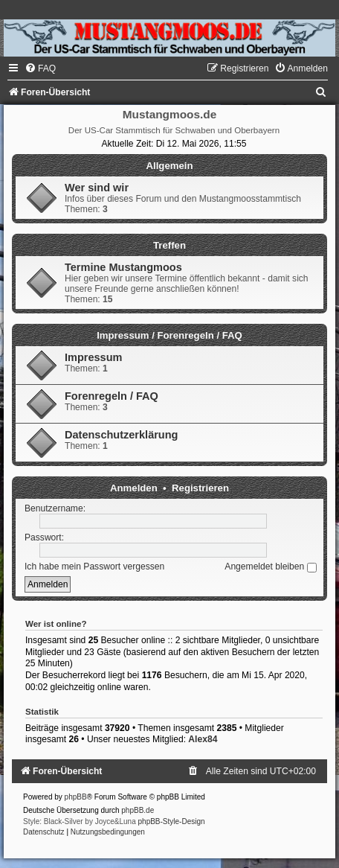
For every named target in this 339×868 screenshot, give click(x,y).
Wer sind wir (97, 188)
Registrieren (200, 488)
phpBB (76, 797)
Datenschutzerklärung (121, 435)
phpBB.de (138, 810)
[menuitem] (40, 68)
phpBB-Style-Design (172, 821)
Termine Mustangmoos (123, 267)
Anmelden (134, 488)
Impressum (93, 357)
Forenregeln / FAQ (112, 396)
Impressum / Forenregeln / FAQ (169, 335)
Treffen (169, 245)
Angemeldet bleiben (270, 567)
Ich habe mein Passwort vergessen (94, 567)
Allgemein (169, 166)
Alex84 (203, 739)
